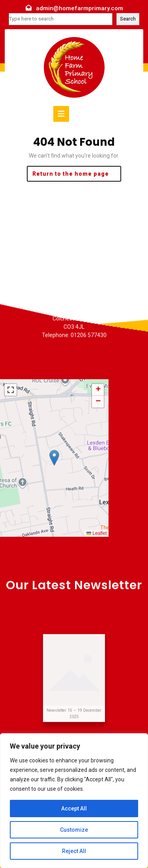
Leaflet (96, 604)
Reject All (74, 851)
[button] (54, 529)
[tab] (61, 114)
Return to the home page (77, 176)
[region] (74, 801)
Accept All (74, 809)
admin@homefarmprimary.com (80, 8)
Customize (74, 830)
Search (128, 19)
